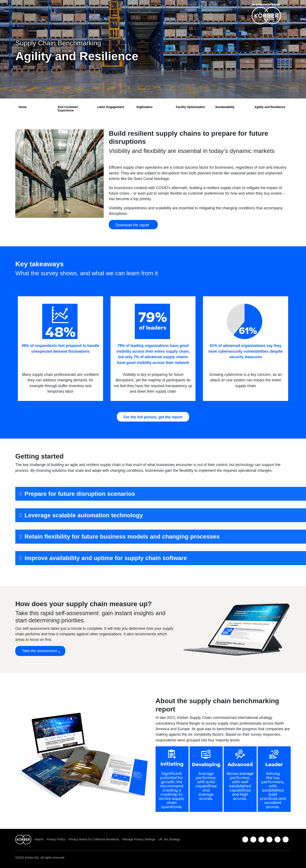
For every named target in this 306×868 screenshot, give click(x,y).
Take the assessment (39, 651)
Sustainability (225, 107)
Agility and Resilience (270, 107)
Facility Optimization (191, 107)
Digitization (144, 107)
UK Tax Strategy (169, 839)
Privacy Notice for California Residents (94, 839)
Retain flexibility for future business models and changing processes (122, 537)
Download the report (133, 225)
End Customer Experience (68, 109)
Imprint (39, 839)
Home (23, 107)
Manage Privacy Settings (139, 839)
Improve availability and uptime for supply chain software (106, 558)
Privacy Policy (56, 839)
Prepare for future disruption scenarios (80, 494)
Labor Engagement (111, 107)
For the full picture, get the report (153, 417)
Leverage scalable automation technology (84, 515)
